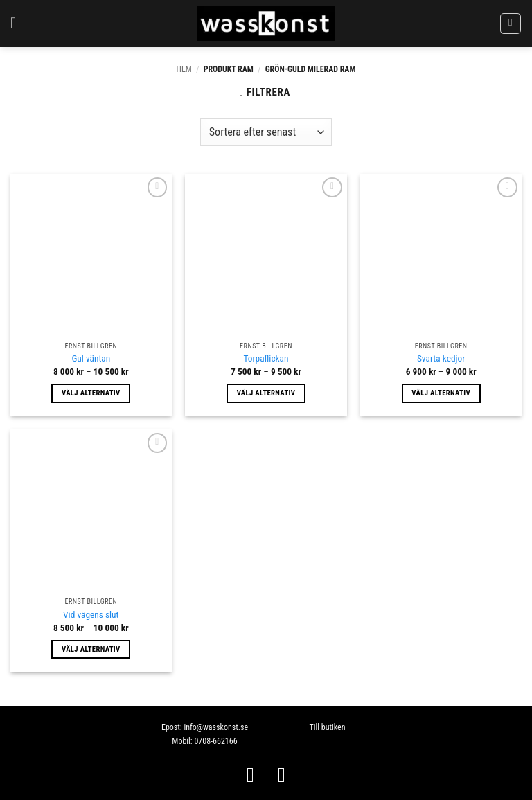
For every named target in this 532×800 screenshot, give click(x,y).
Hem (184, 69)
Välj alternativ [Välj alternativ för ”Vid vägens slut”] (91, 649)
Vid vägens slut (91, 615)
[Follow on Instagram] (281, 775)
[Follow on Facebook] (251, 775)
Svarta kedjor (441, 358)
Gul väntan (91, 358)
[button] (18, 23)
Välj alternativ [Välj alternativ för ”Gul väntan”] (91, 393)
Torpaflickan (266, 358)
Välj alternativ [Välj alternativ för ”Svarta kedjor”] (441, 393)
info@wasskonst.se (216, 727)
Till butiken (327, 727)
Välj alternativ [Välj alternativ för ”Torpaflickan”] (266, 393)
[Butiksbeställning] (266, 132)
